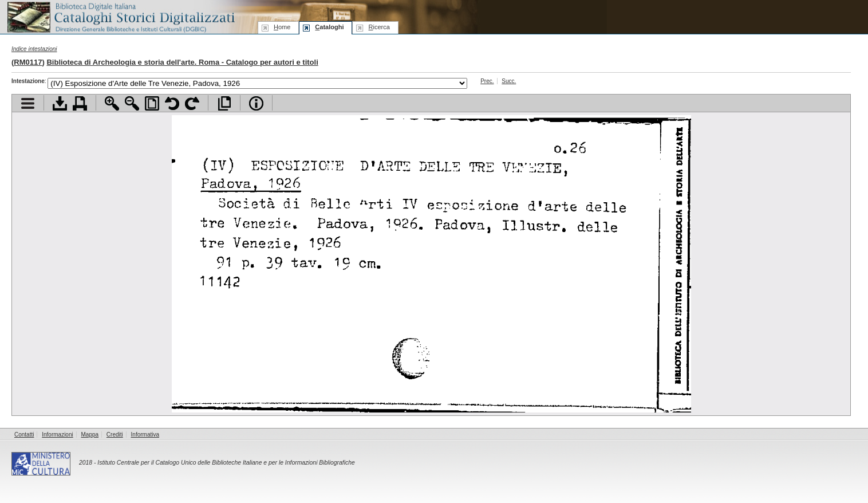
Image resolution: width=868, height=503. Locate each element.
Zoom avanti (112, 103)
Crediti (115, 435)
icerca (379, 27)
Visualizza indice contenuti (28, 103)
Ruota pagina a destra (192, 103)
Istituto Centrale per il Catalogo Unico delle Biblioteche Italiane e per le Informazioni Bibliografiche (226, 463)
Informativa (145, 435)
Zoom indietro (132, 103)
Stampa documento (80, 103)
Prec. (487, 81)
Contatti (24, 435)
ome (282, 27)
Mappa (90, 435)
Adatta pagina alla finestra (152, 103)
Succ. (509, 81)
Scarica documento (60, 103)
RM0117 (28, 62)
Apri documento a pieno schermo (224, 103)
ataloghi (329, 27)
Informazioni (57, 435)
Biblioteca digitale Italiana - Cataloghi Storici (120, 16)
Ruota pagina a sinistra (172, 103)
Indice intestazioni (34, 49)
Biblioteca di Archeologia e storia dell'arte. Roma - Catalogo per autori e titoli (182, 62)
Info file (256, 103)
